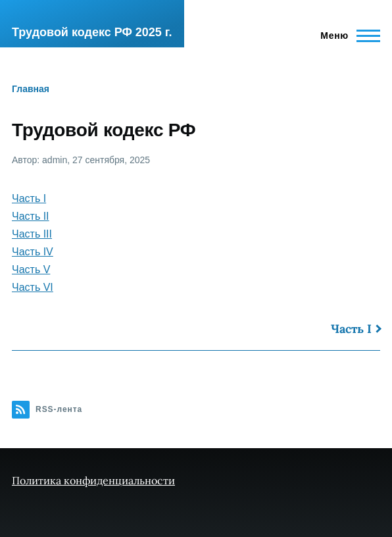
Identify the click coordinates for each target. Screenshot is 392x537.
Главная (31, 89)
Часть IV (33, 252)
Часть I (29, 198)
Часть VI (33, 287)
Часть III (32, 234)
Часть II (31, 216)
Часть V (31, 269)
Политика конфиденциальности (93, 480)
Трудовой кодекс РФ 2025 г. (92, 32)
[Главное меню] (346, 36)
